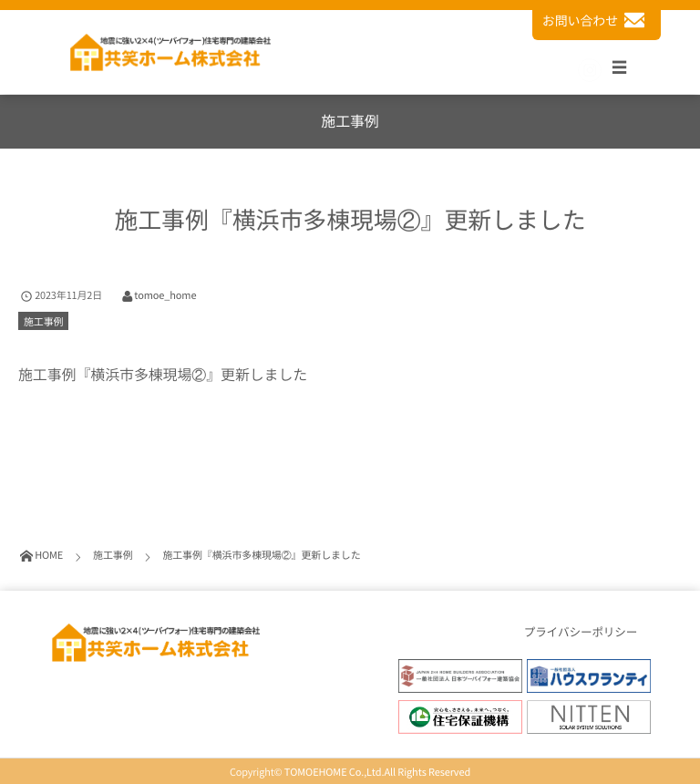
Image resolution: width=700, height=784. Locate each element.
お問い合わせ (597, 20)
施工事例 (43, 321)
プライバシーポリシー (581, 632)
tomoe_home (165, 295)
